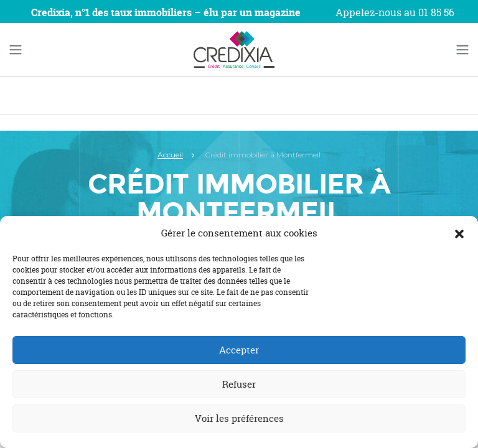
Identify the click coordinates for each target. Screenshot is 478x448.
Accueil (170, 155)
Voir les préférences (239, 418)
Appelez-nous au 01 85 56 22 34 (395, 20)
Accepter (239, 350)
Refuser (239, 384)
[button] (459, 233)
